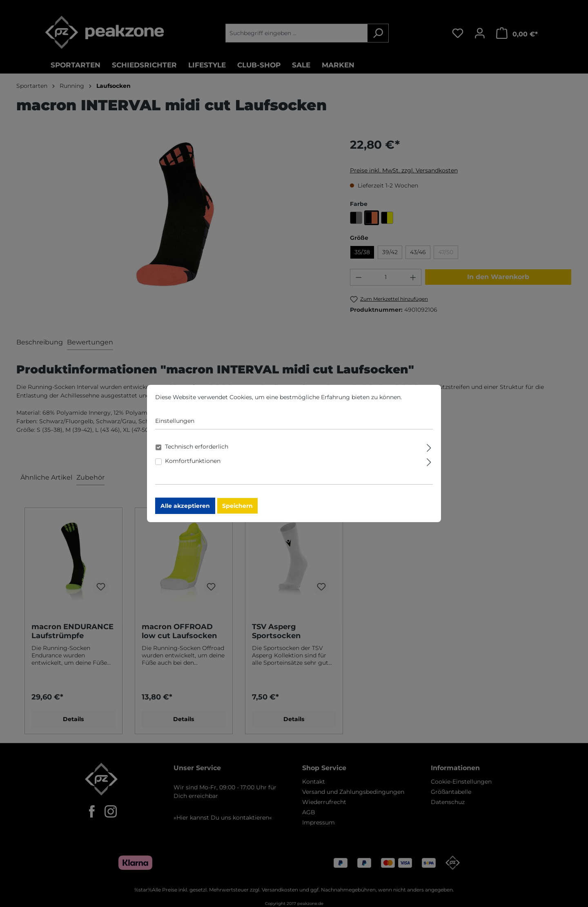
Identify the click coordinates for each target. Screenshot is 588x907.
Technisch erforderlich (197, 452)
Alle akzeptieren (185, 512)
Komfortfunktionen (193, 467)
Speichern (237, 512)
